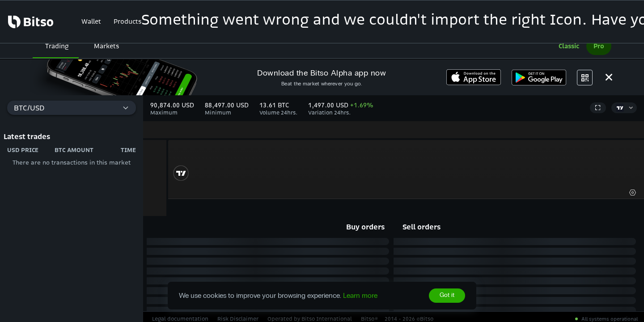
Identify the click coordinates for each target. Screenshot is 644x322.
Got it (447, 296)
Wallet (91, 21)
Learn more (360, 295)
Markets (106, 46)
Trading (57, 46)
